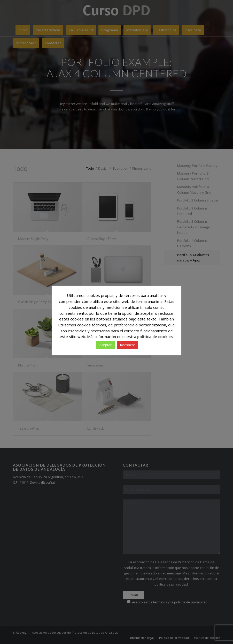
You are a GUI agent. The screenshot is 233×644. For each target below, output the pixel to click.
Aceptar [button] (106, 345)
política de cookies (155, 336)
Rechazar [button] (128, 345)
